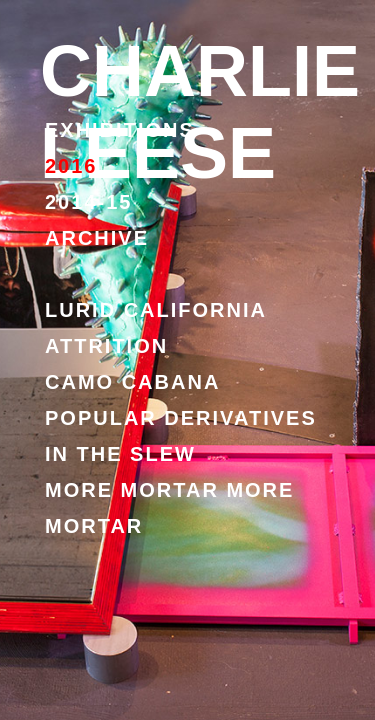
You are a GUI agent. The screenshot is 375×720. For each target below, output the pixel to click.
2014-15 (88, 202)
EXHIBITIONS (120, 130)
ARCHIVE (97, 238)
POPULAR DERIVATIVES (181, 418)
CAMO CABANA (132, 382)
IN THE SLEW (120, 454)
